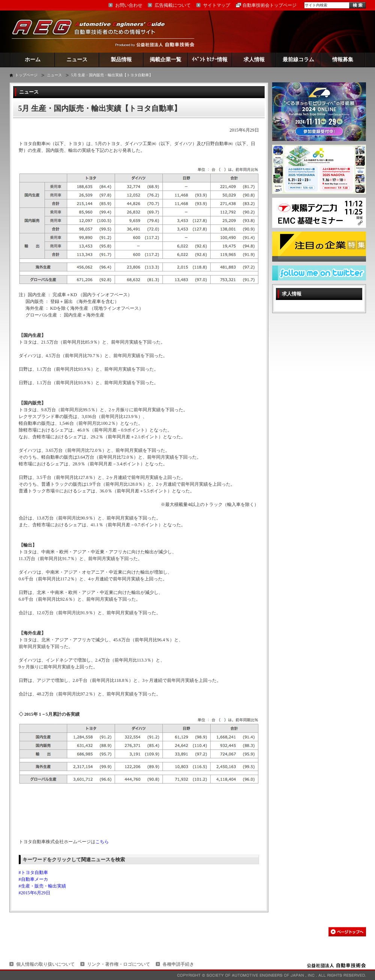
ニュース (77, 60)
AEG (93, 31)
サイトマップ (217, 5)
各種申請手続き (178, 964)
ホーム (33, 60)
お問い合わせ (129, 5)
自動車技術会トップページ (270, 5)
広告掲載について (173, 5)
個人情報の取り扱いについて (45, 964)
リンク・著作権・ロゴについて (119, 964)
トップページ (26, 75)
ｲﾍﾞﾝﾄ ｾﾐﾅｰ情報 (210, 60)
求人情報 (254, 60)
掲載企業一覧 (166, 60)
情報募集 (343, 60)
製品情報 (121, 60)
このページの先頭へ (347, 932)
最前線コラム (298, 60)
